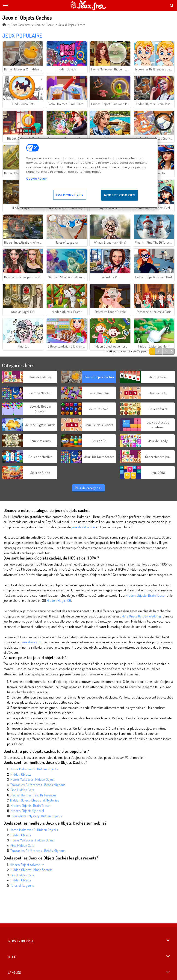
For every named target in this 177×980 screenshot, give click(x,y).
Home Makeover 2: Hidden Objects (34, 769)
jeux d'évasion (31, 642)
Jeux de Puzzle (44, 25)
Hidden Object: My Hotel (27, 811)
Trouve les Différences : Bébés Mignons (38, 785)
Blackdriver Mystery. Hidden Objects (37, 816)
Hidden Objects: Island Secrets (31, 870)
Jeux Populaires (21, 25)
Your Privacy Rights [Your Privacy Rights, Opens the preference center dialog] (70, 195)
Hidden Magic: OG (59, 600)
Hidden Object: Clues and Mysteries (35, 800)
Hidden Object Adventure (27, 865)
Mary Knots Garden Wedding (141, 616)
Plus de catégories (88, 488)
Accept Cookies (120, 195)
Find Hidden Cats (22, 790)
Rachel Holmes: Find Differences (34, 795)
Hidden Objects (21, 774)
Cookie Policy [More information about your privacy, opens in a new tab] (36, 178)
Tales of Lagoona (22, 885)
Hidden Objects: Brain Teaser (146, 595)
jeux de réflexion (83, 527)
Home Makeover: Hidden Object (32, 779)
